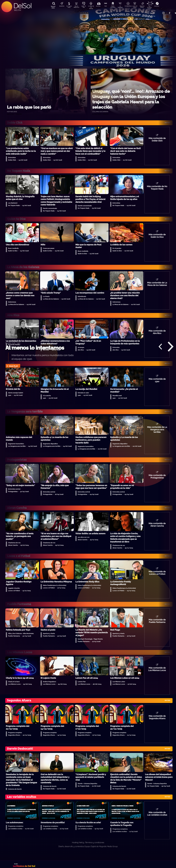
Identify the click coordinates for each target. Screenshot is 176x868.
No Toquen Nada (69, 7)
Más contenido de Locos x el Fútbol (157, 578)
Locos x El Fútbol (140, 7)
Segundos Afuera (147, 7)
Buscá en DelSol (53, 7)
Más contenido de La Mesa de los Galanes (157, 286)
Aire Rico (100, 6)
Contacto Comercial (159, 12)
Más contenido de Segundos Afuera (157, 725)
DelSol (22, 6)
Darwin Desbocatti (77, 7)
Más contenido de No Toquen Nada (157, 189)
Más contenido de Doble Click (157, 140)
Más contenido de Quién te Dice (157, 237)
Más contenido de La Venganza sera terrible (157, 434)
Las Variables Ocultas (155, 7)
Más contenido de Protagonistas (157, 481)
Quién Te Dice (85, 7)
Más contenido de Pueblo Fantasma (157, 627)
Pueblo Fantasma (116, 7)
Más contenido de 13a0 (157, 384)
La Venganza (124, 7)
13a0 (108, 6)
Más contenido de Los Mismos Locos (157, 676)
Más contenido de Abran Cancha (157, 530)
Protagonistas (132, 6)
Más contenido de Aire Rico (157, 335)
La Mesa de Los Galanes (92, 7)
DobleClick (61, 6)
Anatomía (163, 6)
